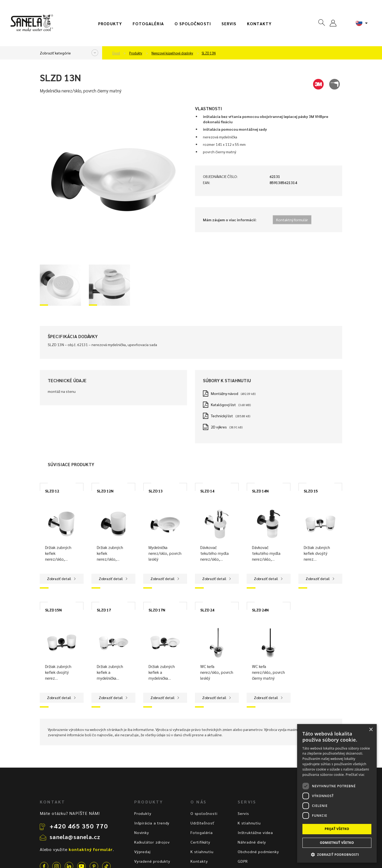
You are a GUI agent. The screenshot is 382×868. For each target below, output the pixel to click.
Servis (229, 24)
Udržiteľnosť (203, 823)
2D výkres (219, 427)
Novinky (142, 832)
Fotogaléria (148, 24)
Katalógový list (223, 405)
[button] (337, 854)
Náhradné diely (252, 842)
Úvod (116, 53)
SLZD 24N (260, 610)
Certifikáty (200, 842)
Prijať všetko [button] (337, 829)
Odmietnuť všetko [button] (337, 843)
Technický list (222, 416)
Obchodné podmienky (258, 852)
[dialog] (337, 793)
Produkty (110, 24)
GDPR (243, 861)
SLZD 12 (52, 491)
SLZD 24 (207, 610)
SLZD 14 (207, 491)
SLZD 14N (260, 491)
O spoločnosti (193, 24)
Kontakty (259, 24)
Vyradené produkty (152, 861)
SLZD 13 (156, 491)
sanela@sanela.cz (75, 837)
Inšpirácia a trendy (152, 823)
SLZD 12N (105, 491)
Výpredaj (142, 852)
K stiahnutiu (202, 852)
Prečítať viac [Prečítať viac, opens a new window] (355, 775)
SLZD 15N (53, 610)
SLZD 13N (209, 53)
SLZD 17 (104, 610)
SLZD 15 (311, 491)
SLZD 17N (157, 610)
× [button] (371, 730)
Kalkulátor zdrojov (152, 842)
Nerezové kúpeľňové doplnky (172, 53)
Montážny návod (225, 393)
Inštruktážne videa (255, 832)
